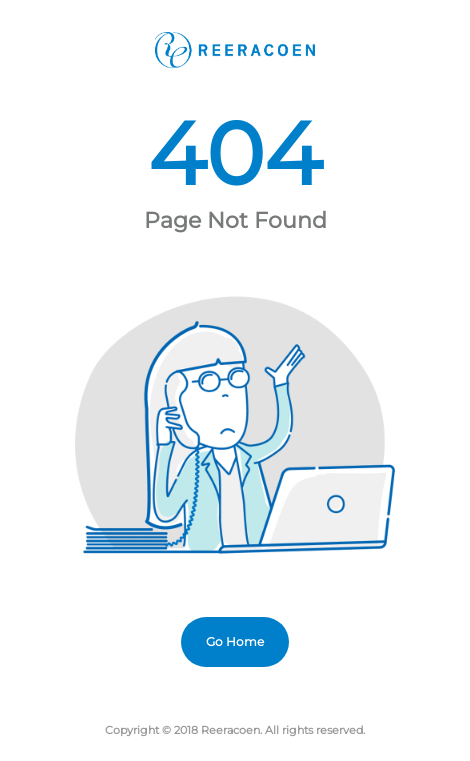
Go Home (235, 641)
